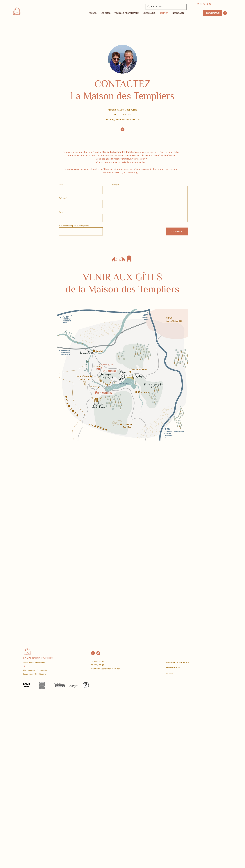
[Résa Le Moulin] (213, 13)
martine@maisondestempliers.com (122, 119)
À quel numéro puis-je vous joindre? (75, 226)
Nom (61, 184)
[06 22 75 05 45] (204, 4)
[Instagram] (98, 653)
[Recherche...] (166, 7)
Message (115, 184)
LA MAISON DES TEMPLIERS (38, 658)
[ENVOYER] (177, 231)
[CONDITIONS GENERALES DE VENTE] (178, 662)
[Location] (225, 13)
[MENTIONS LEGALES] (176, 668)
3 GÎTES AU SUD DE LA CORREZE (34, 662)
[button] (106, 13)
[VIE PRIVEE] (176, 673)
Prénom (62, 198)
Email (61, 212)
